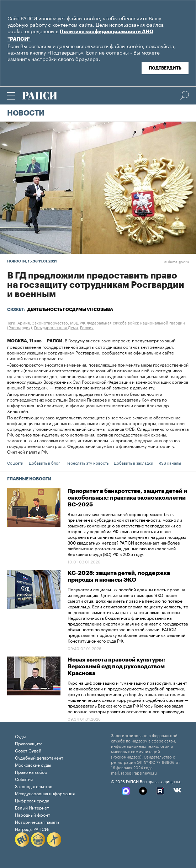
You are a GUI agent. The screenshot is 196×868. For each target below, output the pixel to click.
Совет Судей (28, 750)
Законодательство (34, 786)
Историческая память (37, 821)
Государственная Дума (56, 327)
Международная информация (45, 793)
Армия (24, 322)
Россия (87, 327)
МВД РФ (77, 322)
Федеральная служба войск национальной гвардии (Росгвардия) (96, 325)
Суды (20, 736)
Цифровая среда (32, 800)
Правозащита (29, 743)
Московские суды (33, 764)
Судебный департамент (39, 757)
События (24, 779)
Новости (26, 113)
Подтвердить (165, 68)
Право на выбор (31, 772)
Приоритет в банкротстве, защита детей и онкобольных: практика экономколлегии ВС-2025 (127, 498)
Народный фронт (33, 814)
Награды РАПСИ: (32, 829)
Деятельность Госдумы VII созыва (70, 310)
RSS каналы (170, 463)
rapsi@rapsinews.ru (139, 772)
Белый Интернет (32, 807)
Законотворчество (50, 322)
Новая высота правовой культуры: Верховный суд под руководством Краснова (116, 667)
